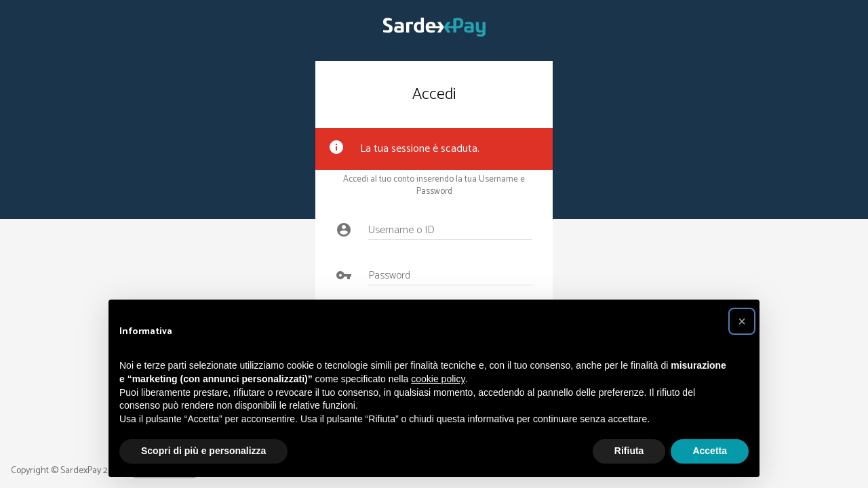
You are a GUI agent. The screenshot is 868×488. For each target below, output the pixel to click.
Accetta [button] (710, 451)
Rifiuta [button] (629, 451)
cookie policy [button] (438, 379)
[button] (742, 321)
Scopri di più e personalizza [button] (203, 451)
